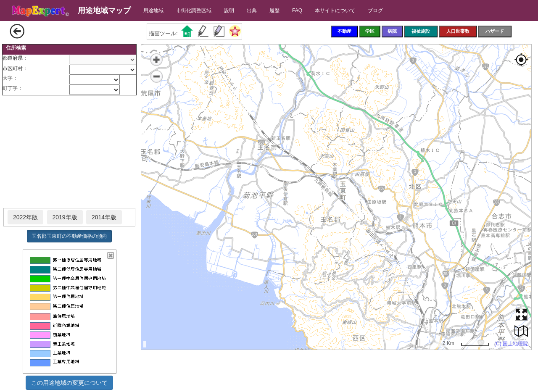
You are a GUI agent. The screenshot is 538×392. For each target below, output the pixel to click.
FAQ (297, 11)
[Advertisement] (69, 152)
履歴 (274, 11)
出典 (252, 11)
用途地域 (153, 11)
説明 (229, 11)
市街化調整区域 (194, 11)
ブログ (375, 11)
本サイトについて (335, 11)
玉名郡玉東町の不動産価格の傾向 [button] (69, 236)
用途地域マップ (104, 11)
